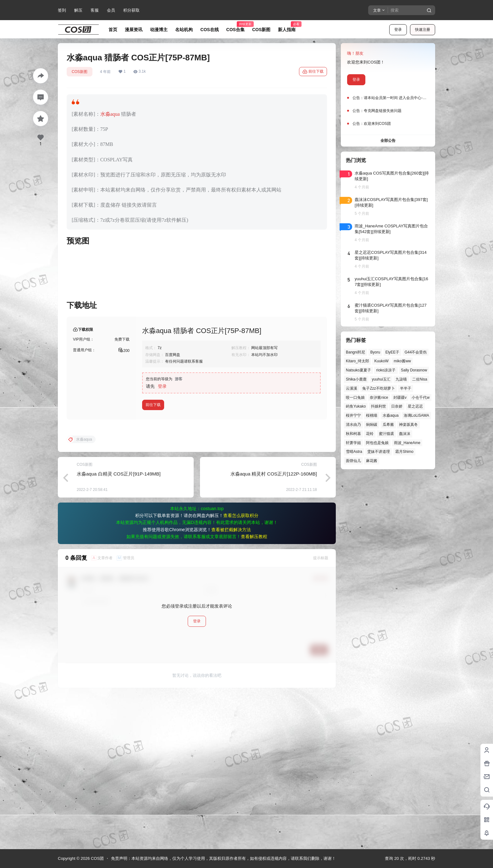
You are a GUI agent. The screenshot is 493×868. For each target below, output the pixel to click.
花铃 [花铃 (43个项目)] (370, 434)
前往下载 (313, 72)
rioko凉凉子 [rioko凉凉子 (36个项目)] (386, 370)
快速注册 (423, 30)
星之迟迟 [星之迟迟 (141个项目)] (415, 406)
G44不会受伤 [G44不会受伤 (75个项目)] (416, 352)
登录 (398, 30)
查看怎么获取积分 (241, 667)
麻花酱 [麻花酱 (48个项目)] (372, 461)
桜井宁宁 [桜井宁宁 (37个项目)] (353, 415)
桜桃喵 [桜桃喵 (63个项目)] (372, 415)
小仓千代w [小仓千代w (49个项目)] (421, 398)
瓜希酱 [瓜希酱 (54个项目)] (388, 425)
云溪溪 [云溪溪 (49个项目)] (352, 388)
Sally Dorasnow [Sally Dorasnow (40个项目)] (414, 370)
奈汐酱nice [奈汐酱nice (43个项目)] (379, 398)
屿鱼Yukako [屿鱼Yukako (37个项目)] (356, 406)
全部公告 (388, 141)
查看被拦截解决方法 (231, 682)
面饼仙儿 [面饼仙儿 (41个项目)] (353, 461)
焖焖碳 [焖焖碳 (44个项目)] (372, 425)
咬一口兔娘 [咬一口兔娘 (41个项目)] (355, 398)
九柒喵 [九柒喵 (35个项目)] (401, 379)
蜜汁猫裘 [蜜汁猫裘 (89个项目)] (386, 434)
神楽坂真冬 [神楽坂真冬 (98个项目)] (408, 425)
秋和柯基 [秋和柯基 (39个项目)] (353, 434)
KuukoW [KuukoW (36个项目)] (381, 361)
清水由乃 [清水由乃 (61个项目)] (353, 425)
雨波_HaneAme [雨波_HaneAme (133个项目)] (407, 443)
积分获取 (131, 10)
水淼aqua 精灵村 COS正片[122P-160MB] (274, 626)
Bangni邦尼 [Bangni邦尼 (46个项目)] (355, 352)
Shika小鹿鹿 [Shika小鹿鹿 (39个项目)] (356, 379)
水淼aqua (110, 114)
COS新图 (80, 72)
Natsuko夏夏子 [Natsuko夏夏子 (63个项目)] (358, 370)
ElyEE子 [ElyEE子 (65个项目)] (393, 352)
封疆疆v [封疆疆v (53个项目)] (400, 398)
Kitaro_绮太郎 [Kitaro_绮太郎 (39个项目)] (357, 361)
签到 (62, 10)
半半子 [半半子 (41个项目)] (406, 388)
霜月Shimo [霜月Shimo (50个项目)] (404, 452)
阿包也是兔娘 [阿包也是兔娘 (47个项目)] (377, 443)
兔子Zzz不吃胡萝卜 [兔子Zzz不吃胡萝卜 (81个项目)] (378, 388)
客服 (95, 10)
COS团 (97, 858)
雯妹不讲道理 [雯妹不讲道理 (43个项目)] (379, 452)
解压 (78, 10)
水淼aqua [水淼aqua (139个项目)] (391, 415)
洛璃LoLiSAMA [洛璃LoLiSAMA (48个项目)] (416, 415)
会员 (111, 10)
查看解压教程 (254, 688)
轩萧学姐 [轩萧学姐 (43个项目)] (353, 443)
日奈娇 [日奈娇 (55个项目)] (397, 406)
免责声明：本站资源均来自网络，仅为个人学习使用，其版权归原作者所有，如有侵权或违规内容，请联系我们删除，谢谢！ (223, 858)
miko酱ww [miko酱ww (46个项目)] (402, 361)
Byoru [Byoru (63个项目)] (375, 352)
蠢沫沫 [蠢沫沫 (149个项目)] (405, 434)
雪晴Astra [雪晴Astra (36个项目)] (354, 452)
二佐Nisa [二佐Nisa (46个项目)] (420, 379)
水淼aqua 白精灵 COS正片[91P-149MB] (119, 626)
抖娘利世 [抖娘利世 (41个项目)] (379, 406)
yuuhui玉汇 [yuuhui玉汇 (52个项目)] (381, 379)
